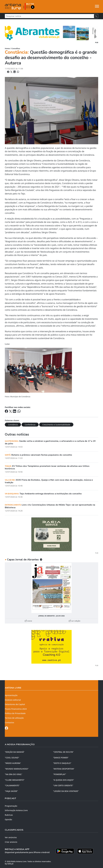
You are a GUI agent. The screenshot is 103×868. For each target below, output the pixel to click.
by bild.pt (9, 864)
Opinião (8, 819)
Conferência (30, 425)
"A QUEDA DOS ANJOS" (64, 780)
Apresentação (11, 695)
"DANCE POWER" (61, 758)
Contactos (9, 722)
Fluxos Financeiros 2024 (16, 709)
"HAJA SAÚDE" (11, 791)
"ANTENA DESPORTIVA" (64, 769)
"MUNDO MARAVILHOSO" (17, 769)
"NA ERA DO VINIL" (13, 774)
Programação (11, 806)
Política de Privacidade (15, 713)
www (28, 621)
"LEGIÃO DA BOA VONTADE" (66, 791)
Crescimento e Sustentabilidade (56, 425)
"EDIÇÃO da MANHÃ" (15, 752)
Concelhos (16, 48)
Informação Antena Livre (16, 810)
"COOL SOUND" (12, 758)
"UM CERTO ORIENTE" (63, 785)
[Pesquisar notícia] (49, 16)
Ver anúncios (11, 837)
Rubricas (9, 815)
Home (7, 48)
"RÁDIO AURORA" (13, 763)
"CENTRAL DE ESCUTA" (63, 752)
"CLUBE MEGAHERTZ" (15, 780)
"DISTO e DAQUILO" (62, 763)
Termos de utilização (14, 718)
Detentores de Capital (15, 704)
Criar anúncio (11, 842)
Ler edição (75, 621)
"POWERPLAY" (60, 774)
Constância (13, 425)
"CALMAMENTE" (12, 785)
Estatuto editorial (13, 700)
